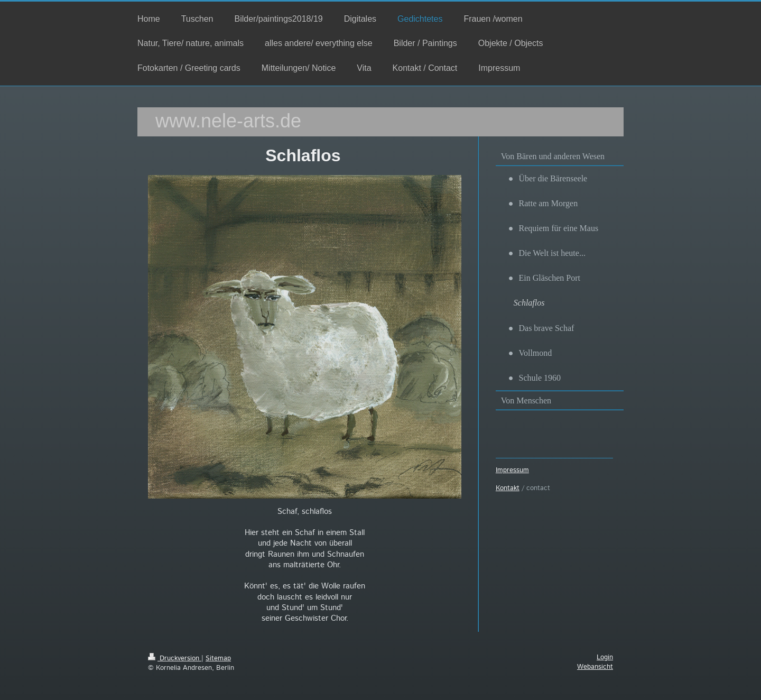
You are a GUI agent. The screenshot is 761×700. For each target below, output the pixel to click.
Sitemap (218, 658)
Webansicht (595, 667)
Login (605, 657)
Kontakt (508, 488)
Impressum (512, 470)
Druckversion (175, 658)
